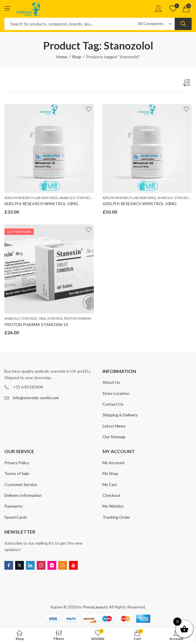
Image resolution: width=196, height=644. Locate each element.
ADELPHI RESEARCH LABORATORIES (31, 198)
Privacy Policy (17, 463)
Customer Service (21, 484)
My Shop (110, 473)
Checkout (112, 495)
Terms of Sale (17, 473)
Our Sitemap (114, 437)
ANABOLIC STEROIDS (75, 198)
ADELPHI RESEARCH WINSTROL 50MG (140, 204)
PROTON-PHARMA (78, 318)
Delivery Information (23, 495)
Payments (14, 506)
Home (62, 57)
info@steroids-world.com (36, 398)
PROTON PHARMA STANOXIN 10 (36, 324)
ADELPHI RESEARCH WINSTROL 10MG (41, 204)
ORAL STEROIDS (50, 318)
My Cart (110, 484)
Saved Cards (16, 517)
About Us (111, 382)
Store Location (116, 393)
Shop (77, 57)
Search (183, 24)
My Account (114, 463)
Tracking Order (116, 517)
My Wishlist (113, 506)
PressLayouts (96, 607)
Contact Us (113, 404)
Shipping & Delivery (120, 415)
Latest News (114, 426)
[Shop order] (187, 84)
